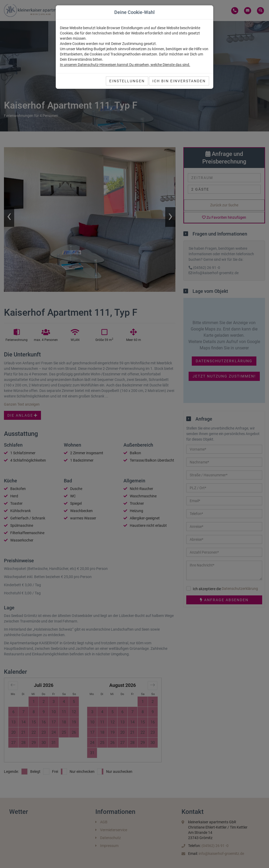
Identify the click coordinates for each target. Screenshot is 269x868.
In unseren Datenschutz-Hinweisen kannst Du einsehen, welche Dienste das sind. (125, 65)
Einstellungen (127, 81)
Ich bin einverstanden (179, 81)
